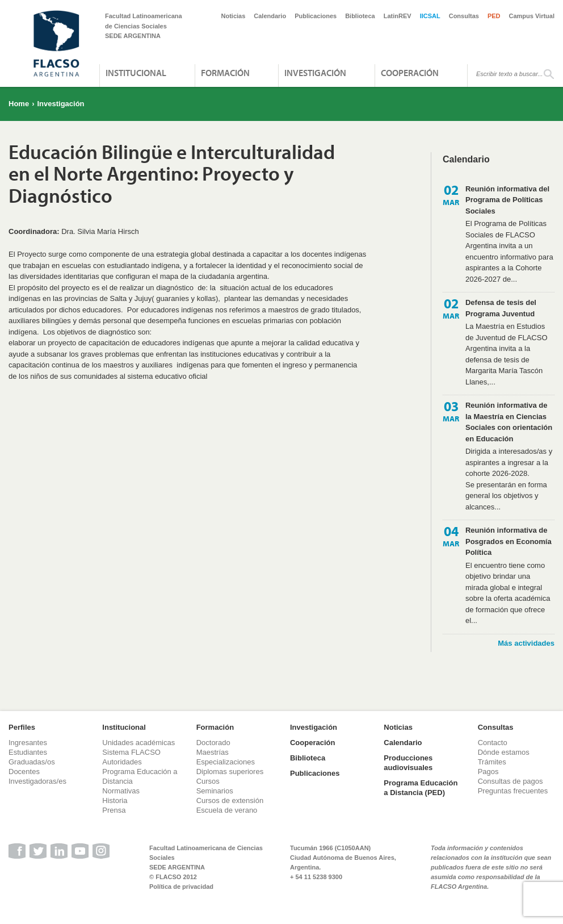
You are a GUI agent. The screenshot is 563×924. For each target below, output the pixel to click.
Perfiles (22, 727)
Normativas (121, 791)
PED (494, 16)
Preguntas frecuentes (513, 791)
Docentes (24, 772)
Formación (225, 73)
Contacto (493, 743)
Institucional (136, 73)
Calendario (270, 16)
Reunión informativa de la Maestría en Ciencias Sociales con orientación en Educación (509, 422)
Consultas (464, 16)
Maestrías (213, 752)
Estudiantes (28, 752)
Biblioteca (360, 16)
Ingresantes (28, 743)
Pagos (488, 772)
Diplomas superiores (230, 772)
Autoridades (122, 762)
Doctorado (213, 743)
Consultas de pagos (511, 781)
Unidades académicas (138, 743)
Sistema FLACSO (131, 752)
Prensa (114, 810)
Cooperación (410, 73)
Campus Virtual (532, 16)
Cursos (208, 781)
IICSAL (430, 16)
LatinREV (398, 16)
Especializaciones (226, 762)
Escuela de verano (227, 810)
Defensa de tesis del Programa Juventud (501, 308)
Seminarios (215, 791)
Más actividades (526, 643)
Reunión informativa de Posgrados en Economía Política (509, 541)
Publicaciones (316, 16)
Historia (115, 800)
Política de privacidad (181, 887)
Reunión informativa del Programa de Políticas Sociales (507, 200)
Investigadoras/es (37, 781)
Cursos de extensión (230, 800)
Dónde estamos (504, 752)
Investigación (315, 73)
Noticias (234, 16)
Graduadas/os (32, 762)
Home (19, 104)
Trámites (492, 762)
